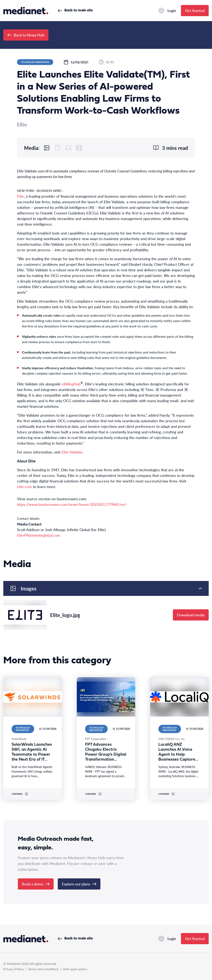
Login (167, 11)
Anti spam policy (75, 969)
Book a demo (36, 884)
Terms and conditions (43, 969)
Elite (20, 196)
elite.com (24, 486)
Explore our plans (79, 884)
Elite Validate (72, 452)
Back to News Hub (26, 35)
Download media (191, 615)
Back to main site (75, 10)
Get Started (195, 10)
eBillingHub (71, 384)
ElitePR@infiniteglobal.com (39, 535)
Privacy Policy (14, 969)
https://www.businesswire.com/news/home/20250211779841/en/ (72, 504)
